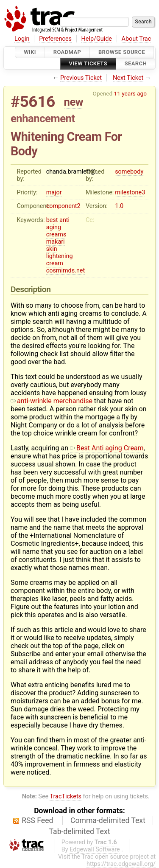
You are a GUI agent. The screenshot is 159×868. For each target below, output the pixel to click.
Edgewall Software (95, 850)
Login (22, 39)
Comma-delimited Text (108, 820)
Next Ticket (128, 78)
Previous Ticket (81, 78)
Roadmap (67, 52)
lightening (60, 256)
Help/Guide (97, 39)
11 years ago (130, 93)
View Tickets (88, 64)
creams (56, 235)
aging (54, 227)
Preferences (55, 39)
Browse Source (122, 52)
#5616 (33, 102)
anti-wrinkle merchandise (52, 401)
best (52, 220)
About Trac (137, 39)
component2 (63, 206)
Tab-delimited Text (80, 831)
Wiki (30, 52)
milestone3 (130, 192)
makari (56, 242)
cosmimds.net (66, 271)
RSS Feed (37, 820)
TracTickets (66, 796)
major (54, 192)
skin (52, 249)
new (74, 102)
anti (64, 220)
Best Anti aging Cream (107, 448)
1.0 (119, 206)
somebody (129, 172)
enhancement (43, 118)
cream (55, 263)
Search (136, 64)
